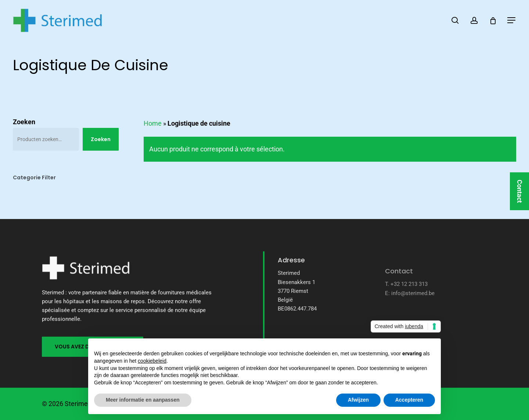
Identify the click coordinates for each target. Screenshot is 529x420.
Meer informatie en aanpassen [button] (143, 400)
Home (153, 123)
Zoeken (24, 122)
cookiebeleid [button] (152, 361)
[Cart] (493, 21)
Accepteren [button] (409, 400)
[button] (512, 20)
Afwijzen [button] (358, 400)
